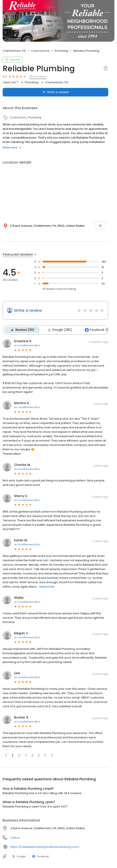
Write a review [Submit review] (56, 92)
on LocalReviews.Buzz (27, 345)
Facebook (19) (98, 330)
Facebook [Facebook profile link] (41, 856)
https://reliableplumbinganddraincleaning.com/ (45, 847)
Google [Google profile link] (19, 856)
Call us (15, 838)
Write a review (28, 310)
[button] (52, 755)
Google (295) (59, 330)
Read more (12, 147)
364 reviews (38, 76)
